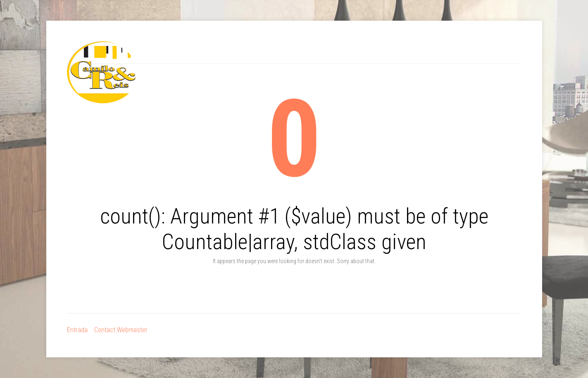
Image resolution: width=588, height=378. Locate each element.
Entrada (77, 330)
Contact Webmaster (121, 330)
